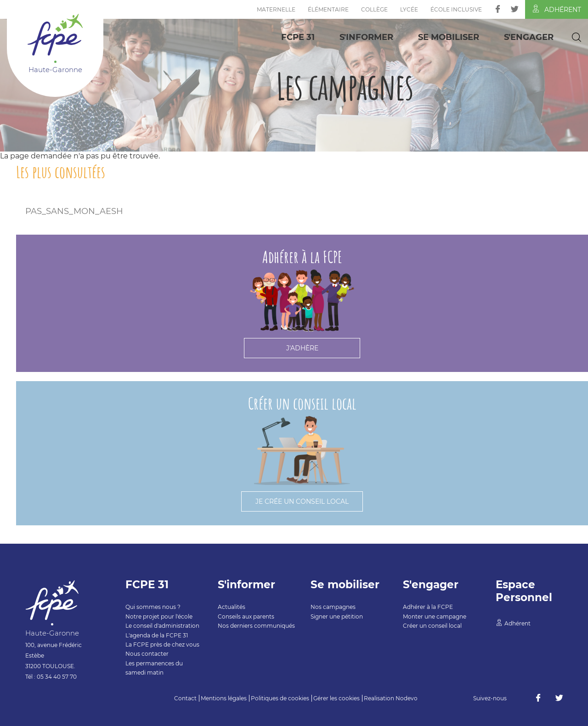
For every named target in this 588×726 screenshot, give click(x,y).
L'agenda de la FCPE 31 (157, 635)
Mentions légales (224, 698)
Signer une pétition (337, 616)
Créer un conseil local (432, 626)
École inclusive (456, 9)
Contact (185, 698)
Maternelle (276, 9)
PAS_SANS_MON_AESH (74, 211)
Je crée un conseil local (302, 501)
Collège (374, 9)
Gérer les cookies (336, 698)
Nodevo (407, 698)
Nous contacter (147, 654)
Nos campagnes (333, 607)
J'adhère (302, 348)
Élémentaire (328, 9)
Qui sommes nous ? (153, 607)
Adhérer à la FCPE (428, 607)
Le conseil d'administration (162, 626)
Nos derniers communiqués (256, 626)
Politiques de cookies (280, 698)
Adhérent (557, 9)
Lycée (409, 9)
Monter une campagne (435, 616)
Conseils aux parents (246, 616)
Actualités (232, 607)
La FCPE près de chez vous (162, 644)
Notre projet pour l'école (159, 616)
